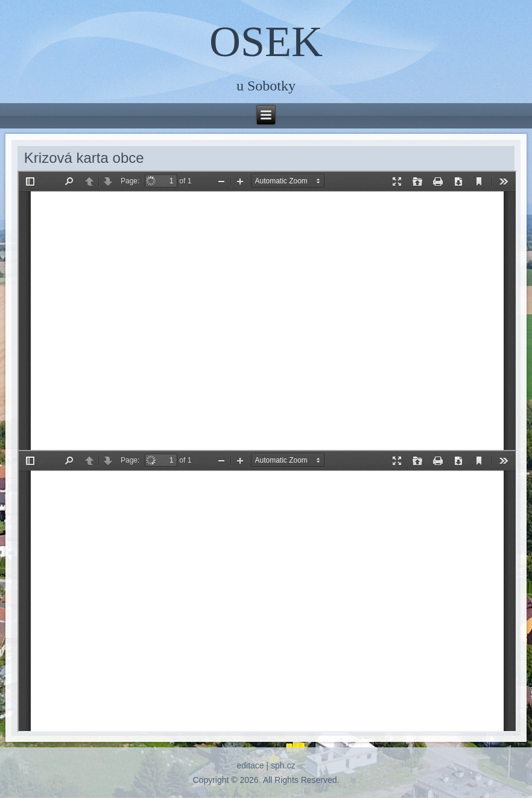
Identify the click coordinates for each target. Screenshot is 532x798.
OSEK (266, 42)
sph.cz (283, 765)
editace (250, 765)
